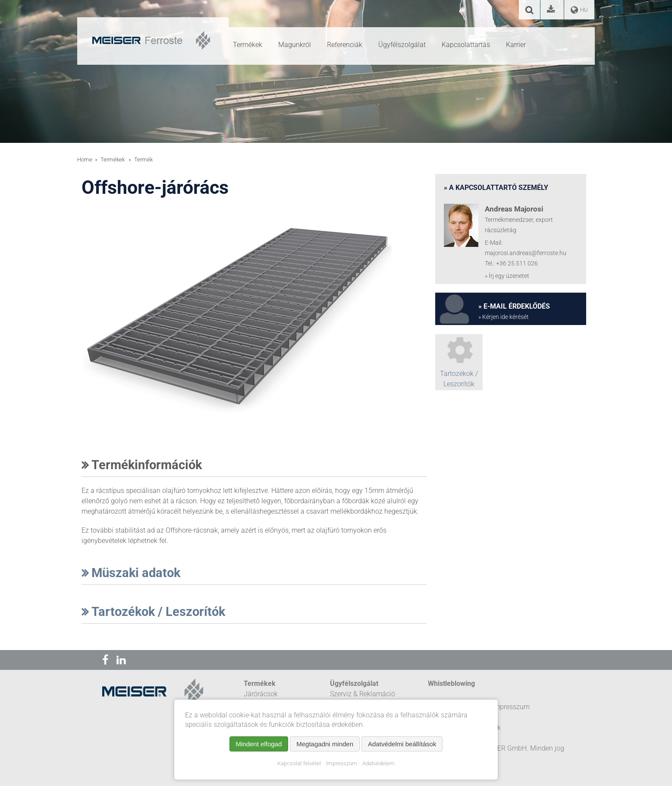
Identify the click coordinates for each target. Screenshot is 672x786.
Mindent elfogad (259, 744)
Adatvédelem (378, 763)
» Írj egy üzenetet (507, 276)
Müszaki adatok (131, 573)
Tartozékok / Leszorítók (153, 612)
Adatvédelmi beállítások (402, 744)
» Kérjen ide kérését (504, 317)
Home (85, 159)
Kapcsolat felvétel (299, 763)
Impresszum (342, 763)
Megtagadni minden (325, 744)
